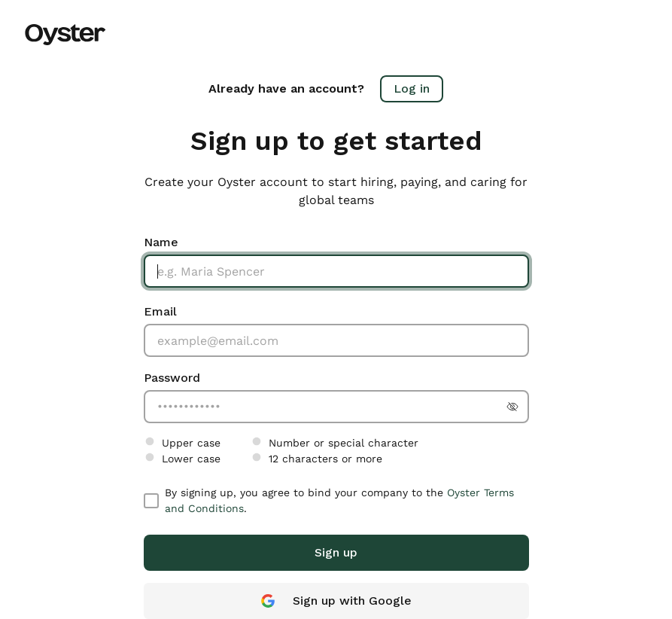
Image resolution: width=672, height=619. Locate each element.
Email (160, 311)
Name (161, 242)
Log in (412, 88)
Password (172, 378)
